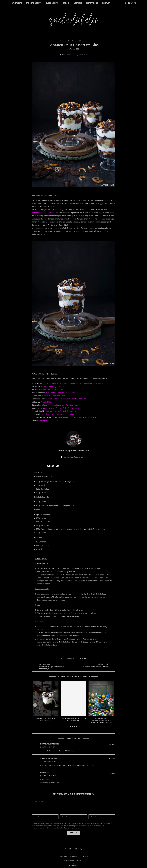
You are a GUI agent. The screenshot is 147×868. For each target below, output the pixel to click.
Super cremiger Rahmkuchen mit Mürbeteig (73, 720)
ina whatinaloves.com (49, 744)
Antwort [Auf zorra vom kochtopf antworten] (112, 759)
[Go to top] (73, 865)
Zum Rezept (65, 55)
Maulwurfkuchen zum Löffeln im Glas (46, 720)
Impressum (63, 857)
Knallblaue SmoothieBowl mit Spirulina (58, 414)
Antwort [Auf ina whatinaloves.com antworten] (112, 744)
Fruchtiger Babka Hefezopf (49, 421)
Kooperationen (92, 3)
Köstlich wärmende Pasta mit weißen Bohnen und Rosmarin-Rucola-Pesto (75, 384)
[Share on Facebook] (80, 659)
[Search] (135, 3)
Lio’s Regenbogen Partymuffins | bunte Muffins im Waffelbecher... (101, 721)
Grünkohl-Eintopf (48, 402)
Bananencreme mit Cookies (43, 213)
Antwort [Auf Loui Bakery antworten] (112, 773)
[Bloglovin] (132, 3)
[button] (36, 705)
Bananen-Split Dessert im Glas (51, 390)
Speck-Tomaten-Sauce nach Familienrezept (61, 405)
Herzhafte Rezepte (33, 3)
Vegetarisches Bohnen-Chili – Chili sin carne (62, 408)
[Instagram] (126, 3)
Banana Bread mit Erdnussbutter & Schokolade (77, 417)
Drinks (66, 3)
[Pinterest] (129, 3)
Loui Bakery (45, 773)
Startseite (17, 3)
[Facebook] (124, 3)
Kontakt (106, 3)
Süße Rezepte (52, 3)
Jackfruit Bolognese (52, 387)
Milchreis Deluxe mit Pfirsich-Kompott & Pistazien (66, 399)
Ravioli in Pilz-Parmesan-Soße (53, 396)
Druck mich (82, 55)
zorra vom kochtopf (49, 759)
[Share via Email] (85, 659)
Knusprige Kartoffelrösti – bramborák (61, 411)
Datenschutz (68, 828)
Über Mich (78, 3)
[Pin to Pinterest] (83, 659)
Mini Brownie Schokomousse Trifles (60, 393)
